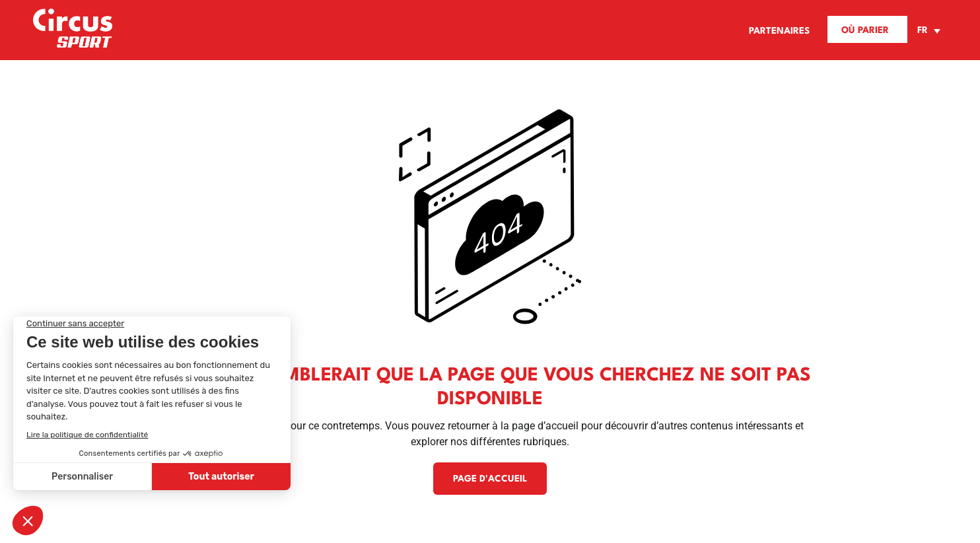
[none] (927, 31)
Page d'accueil (490, 479)
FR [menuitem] (923, 31)
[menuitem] (927, 31)
